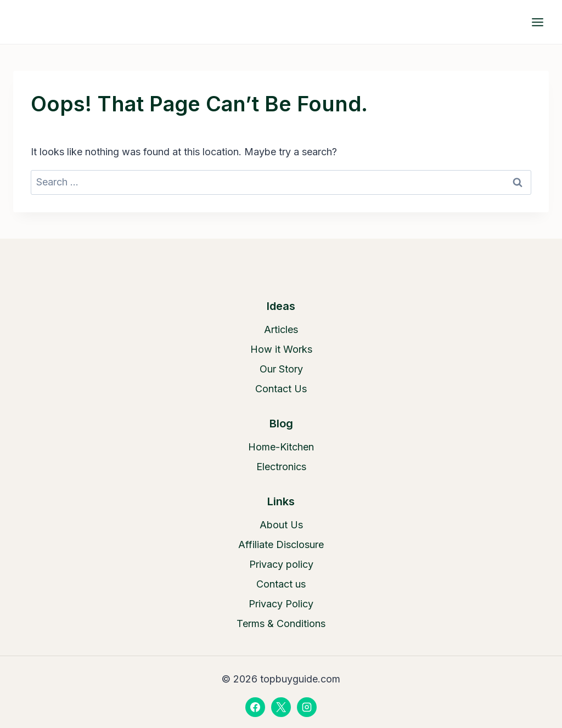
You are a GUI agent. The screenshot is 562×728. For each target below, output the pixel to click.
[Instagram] (307, 707)
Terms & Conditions (281, 623)
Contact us (281, 584)
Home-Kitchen (281, 447)
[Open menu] (537, 22)
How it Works (281, 349)
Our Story (281, 369)
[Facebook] (255, 707)
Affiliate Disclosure (281, 544)
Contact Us (281, 389)
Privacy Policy (281, 604)
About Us (281, 525)
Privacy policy (281, 564)
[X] (281, 707)
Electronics (281, 467)
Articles (281, 329)
